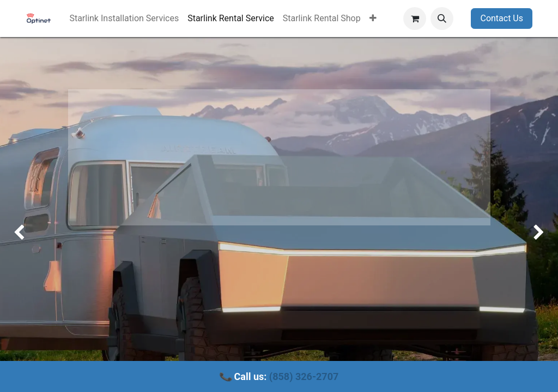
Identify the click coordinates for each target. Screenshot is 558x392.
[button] (442, 19)
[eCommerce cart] (415, 19)
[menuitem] (124, 19)
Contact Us (502, 18)
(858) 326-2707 (304, 376)
